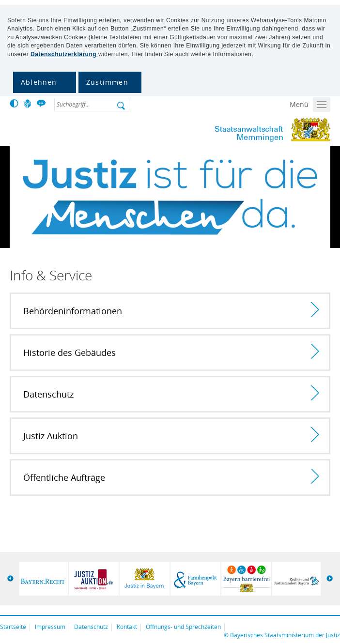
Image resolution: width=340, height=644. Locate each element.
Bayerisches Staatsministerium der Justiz (285, 635)
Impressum (50, 627)
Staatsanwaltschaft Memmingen (246, 130)
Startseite (13, 627)
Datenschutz (91, 627)
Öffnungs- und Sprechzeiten (183, 627)
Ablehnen (39, 82)
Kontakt (127, 627)
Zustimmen (107, 82)
